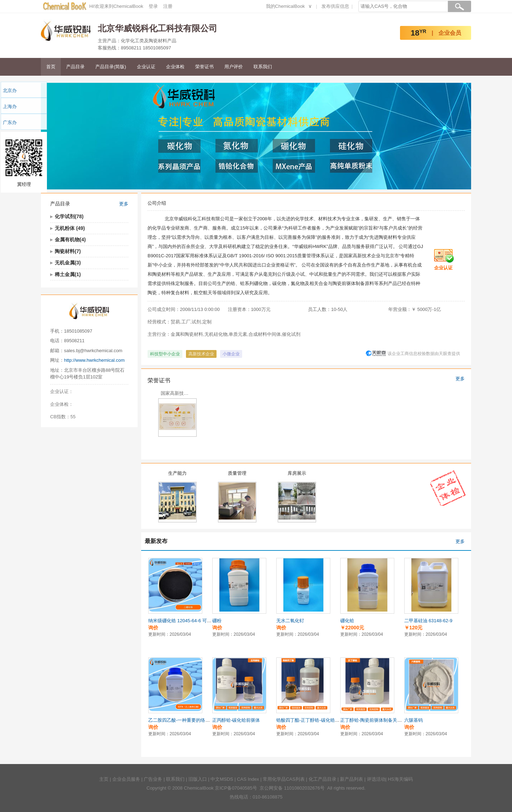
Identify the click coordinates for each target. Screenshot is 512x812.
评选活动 (376, 779)
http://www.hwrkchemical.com (94, 360)
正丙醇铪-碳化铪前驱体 (236, 720)
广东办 (10, 122)
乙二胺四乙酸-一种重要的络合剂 (181, 720)
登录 (153, 6)
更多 (124, 204)
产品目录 (75, 67)
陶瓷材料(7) (68, 251)
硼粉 (217, 621)
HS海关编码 (400, 779)
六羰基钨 (414, 720)
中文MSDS (222, 779)
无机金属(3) (68, 263)
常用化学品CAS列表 (284, 779)
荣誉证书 (204, 67)
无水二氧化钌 (290, 621)
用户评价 (234, 67)
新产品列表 (351, 779)
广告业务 (153, 779)
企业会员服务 (126, 779)
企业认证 (146, 67)
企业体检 (175, 67)
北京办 (10, 90)
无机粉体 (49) (70, 228)
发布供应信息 (335, 6)
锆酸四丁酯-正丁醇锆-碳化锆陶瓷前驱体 (317, 720)
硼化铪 (347, 621)
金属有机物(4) (70, 240)
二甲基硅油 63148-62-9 (428, 621)
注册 (168, 6)
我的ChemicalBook (286, 6)
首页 (51, 67)
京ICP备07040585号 (236, 788)
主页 (104, 779)
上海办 (10, 106)
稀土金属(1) (68, 274)
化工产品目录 (322, 779)
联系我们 (263, 67)
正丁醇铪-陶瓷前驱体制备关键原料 (376, 720)
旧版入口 (198, 779)
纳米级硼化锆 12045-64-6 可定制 (182, 621)
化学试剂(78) (69, 216)
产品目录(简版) (111, 67)
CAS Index (248, 779)
